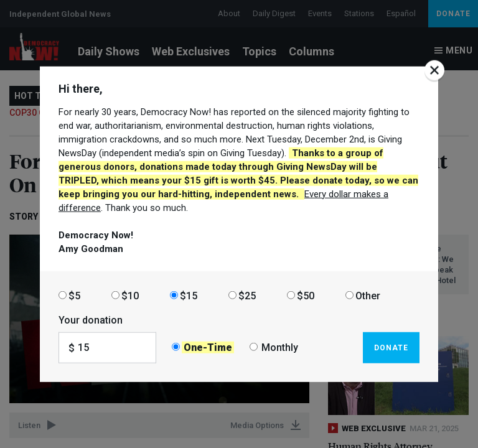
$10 (130, 295)
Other (368, 295)
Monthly (280, 348)
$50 (306, 295)
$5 (74, 295)
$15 (189, 295)
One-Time (208, 348)
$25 (247, 295)
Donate (391, 347)
